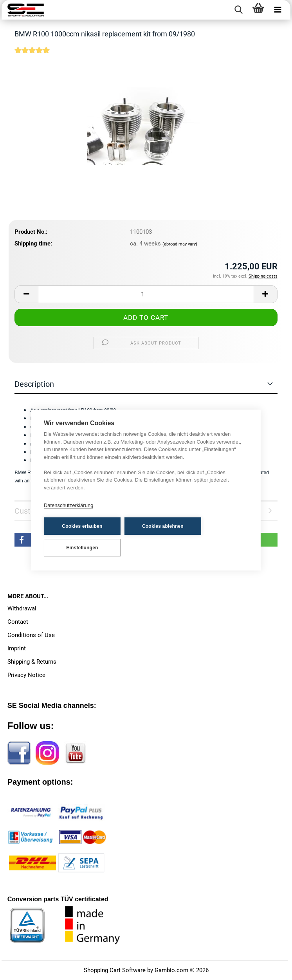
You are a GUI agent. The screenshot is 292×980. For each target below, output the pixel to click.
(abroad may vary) (180, 244)
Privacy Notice (26, 675)
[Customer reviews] (32, 55)
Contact (18, 622)
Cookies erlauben (82, 526)
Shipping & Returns (32, 662)
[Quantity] (146, 294)
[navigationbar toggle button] (278, 10)
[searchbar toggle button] (239, 10)
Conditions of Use (31, 635)
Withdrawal (22, 608)
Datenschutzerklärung (68, 505)
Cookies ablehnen (163, 526)
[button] (26, 294)
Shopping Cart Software (115, 970)
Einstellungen (82, 548)
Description (34, 384)
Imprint (17, 648)
